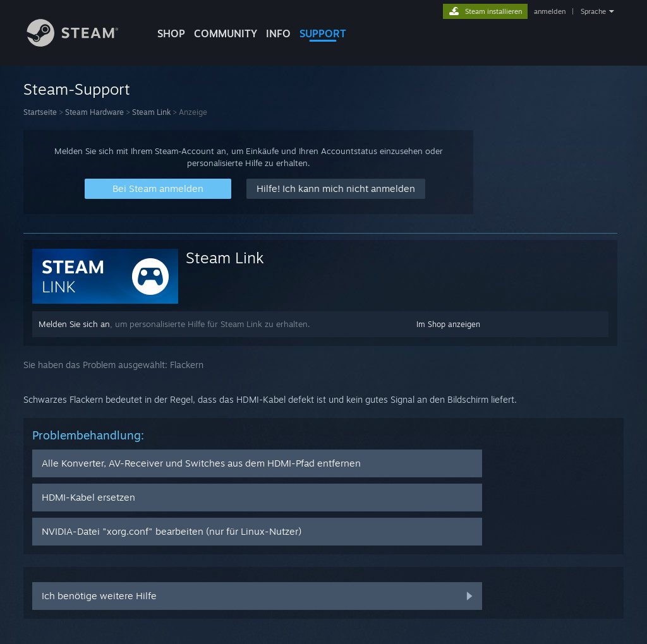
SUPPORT (323, 33)
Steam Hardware (94, 112)
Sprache (593, 11)
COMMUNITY (226, 33)
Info (278, 33)
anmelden (550, 11)
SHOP (171, 33)
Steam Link (151, 112)
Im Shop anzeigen (448, 324)
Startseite (40, 112)
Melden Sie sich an (74, 324)
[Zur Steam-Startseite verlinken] (82, 43)
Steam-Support (77, 89)
